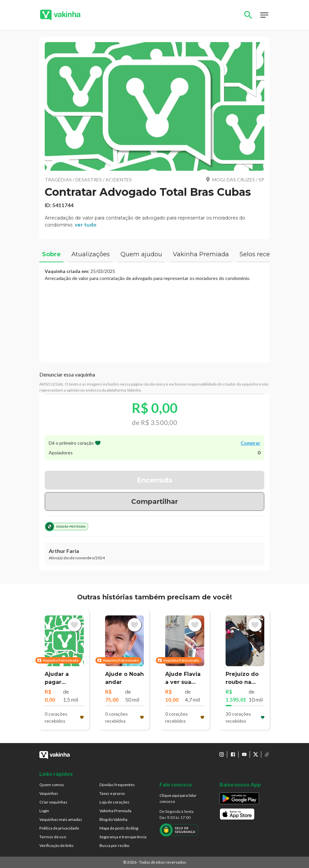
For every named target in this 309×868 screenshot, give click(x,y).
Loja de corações (114, 802)
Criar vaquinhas (53, 802)
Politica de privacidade (59, 828)
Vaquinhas (49, 793)
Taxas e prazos (112, 793)
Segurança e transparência (123, 837)
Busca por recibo (114, 845)
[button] (154, 106)
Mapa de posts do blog (119, 828)
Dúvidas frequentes (117, 785)
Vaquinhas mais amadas (61, 819)
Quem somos (52, 785)
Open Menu (264, 15)
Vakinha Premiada (115, 811)
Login (44, 811)
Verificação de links (57, 845)
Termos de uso (53, 837)
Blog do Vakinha (113, 819)
